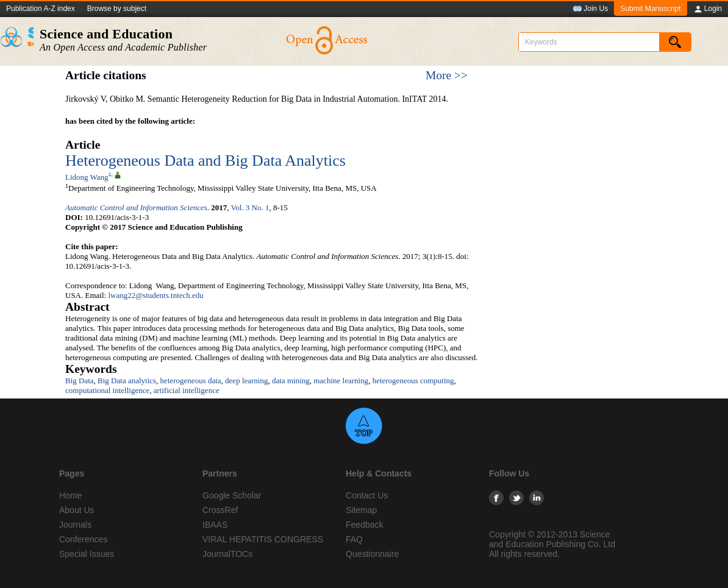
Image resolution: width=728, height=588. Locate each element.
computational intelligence (107, 390)
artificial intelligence (187, 390)
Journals (75, 525)
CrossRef (220, 510)
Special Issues (87, 554)
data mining (291, 381)
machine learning (341, 381)
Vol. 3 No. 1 (250, 207)
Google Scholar (232, 495)
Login (708, 9)
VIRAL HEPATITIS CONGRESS (263, 539)
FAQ (354, 539)
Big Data (80, 381)
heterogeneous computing (413, 381)
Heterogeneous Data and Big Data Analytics (205, 161)
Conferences (83, 539)
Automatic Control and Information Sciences (136, 207)
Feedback (364, 525)
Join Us (590, 9)
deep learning (246, 381)
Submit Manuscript (650, 9)
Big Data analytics (127, 381)
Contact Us (367, 495)
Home (70, 495)
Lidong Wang (87, 177)
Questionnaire (372, 554)
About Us (77, 510)
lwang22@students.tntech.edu (155, 295)
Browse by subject (117, 9)
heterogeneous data (191, 381)
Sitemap (361, 510)
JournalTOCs (227, 554)
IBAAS (215, 525)
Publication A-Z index (41, 9)
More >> (447, 75)
